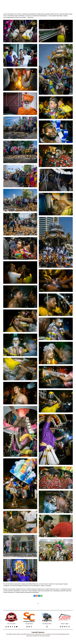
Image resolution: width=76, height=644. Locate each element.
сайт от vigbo (38, 640)
